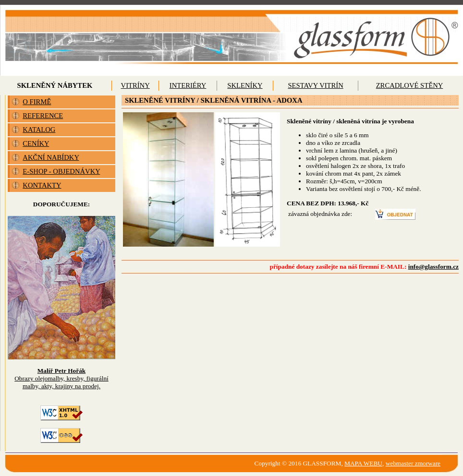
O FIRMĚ (37, 102)
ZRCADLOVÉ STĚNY (410, 85)
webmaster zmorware (413, 463)
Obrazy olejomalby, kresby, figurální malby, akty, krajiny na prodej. (61, 382)
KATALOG (39, 130)
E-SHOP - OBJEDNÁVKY (61, 171)
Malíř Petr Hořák (61, 371)
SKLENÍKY (245, 85)
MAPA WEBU (363, 463)
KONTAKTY (42, 185)
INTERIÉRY (188, 85)
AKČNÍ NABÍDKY (51, 157)
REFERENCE (43, 116)
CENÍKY (36, 143)
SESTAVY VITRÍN (315, 85)
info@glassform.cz (433, 267)
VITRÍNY (135, 85)
